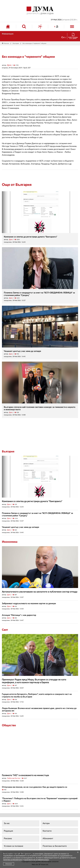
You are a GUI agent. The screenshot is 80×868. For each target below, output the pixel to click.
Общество (9, 725)
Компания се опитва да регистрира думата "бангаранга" (30, 237)
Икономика (10, 542)
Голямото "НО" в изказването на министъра (25, 775)
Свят (5, 630)
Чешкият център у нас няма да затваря (22, 351)
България (16, 43)
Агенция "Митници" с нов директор (19, 615)
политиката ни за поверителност (37, 860)
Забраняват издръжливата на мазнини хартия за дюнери (29, 604)
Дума (9, 65)
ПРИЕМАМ (9, 864)
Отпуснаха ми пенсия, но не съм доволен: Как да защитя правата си (34, 787)
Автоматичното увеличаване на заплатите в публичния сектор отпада (40, 592)
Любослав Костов (13, 778)
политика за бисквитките (13, 860)
